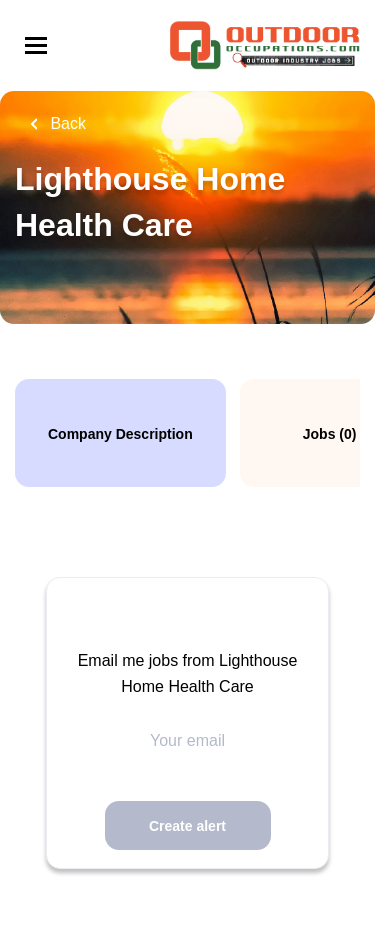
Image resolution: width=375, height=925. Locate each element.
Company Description (120, 434)
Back (66, 123)
